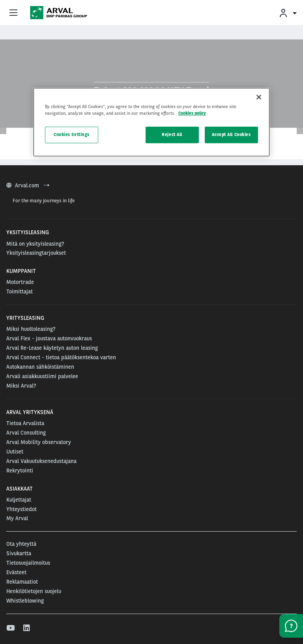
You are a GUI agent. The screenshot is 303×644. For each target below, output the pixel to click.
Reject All (172, 134)
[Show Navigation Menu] (13, 13)
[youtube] (10, 628)
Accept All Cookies (231, 134)
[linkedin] (27, 628)
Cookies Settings (72, 134)
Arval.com (28, 185)
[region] (151, 122)
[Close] (259, 97)
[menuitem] (288, 13)
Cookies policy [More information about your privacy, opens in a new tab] (192, 113)
